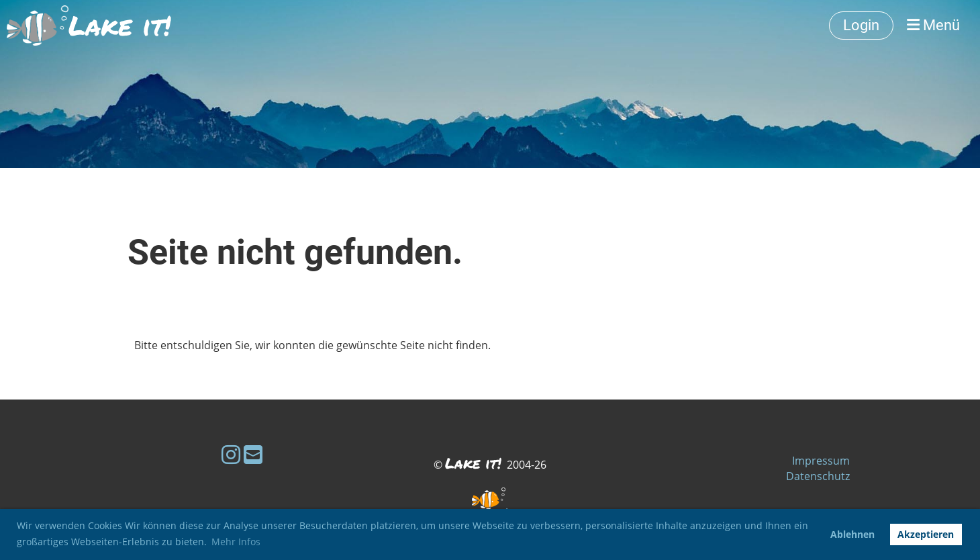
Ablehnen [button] (852, 534)
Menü (933, 25)
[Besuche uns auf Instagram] (231, 454)
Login (861, 25)
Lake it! (119, 26)
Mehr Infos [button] (236, 542)
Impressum (821, 461)
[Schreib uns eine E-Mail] (253, 454)
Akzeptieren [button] (926, 534)
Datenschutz (818, 476)
